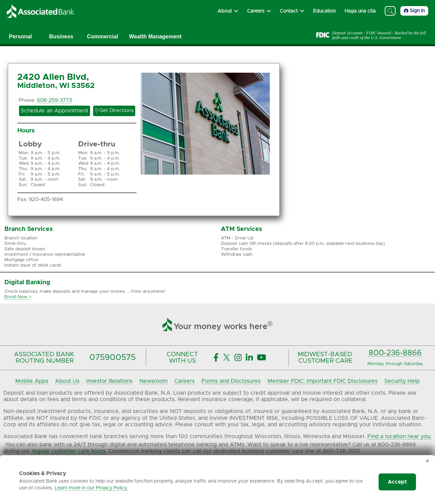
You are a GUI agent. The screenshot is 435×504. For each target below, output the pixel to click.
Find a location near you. (399, 436)
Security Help (402, 381)
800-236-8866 (395, 353)
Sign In (414, 11)
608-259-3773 (55, 100)
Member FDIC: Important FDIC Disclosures (323, 381)
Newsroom (153, 381)
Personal (20, 37)
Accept (397, 482)
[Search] (390, 11)
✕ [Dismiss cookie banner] (428, 461)
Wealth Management (155, 37)
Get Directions (114, 110)
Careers (185, 381)
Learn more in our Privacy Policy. (91, 488)
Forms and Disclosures (231, 381)
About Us (67, 381)
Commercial (103, 37)
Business (61, 37)
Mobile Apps (32, 381)
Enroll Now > (18, 297)
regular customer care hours (68, 451)
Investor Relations (109, 381)
